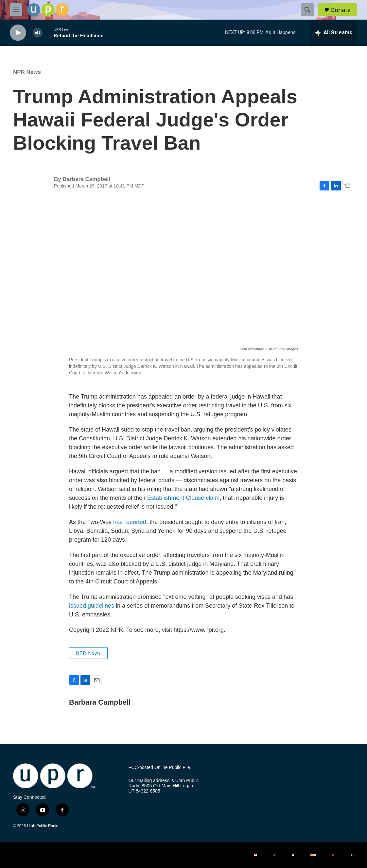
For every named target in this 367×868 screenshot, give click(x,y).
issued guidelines (92, 606)
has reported (130, 522)
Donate (341, 10)
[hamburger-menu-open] (16, 10)
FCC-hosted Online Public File (159, 768)
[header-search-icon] (307, 10)
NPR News (27, 72)
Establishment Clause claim (183, 498)
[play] (18, 33)
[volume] (38, 33)
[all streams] (334, 33)
